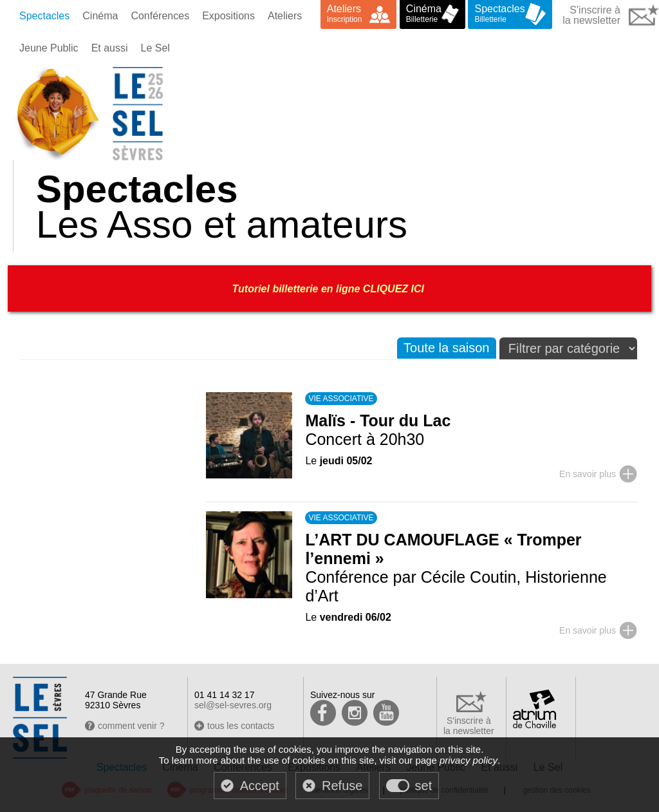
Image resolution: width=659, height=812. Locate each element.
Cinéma (100, 16)
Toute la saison (446, 348)
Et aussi (110, 48)
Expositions (228, 16)
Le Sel (155, 48)
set (424, 786)
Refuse (342, 786)
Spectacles (44, 16)
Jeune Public (49, 48)
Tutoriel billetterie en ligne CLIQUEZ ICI (330, 289)
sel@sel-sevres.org (233, 705)
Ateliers (285, 16)
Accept (260, 786)
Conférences (160, 16)
